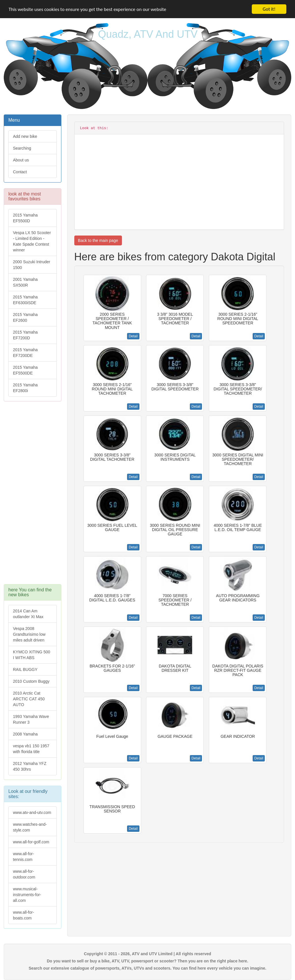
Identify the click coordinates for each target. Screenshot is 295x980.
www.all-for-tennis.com (23, 857)
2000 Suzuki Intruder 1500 (32, 265)
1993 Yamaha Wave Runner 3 (31, 719)
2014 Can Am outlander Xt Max (28, 614)
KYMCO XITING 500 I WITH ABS (32, 655)
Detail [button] (133, 336)
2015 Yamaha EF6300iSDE (25, 300)
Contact (20, 172)
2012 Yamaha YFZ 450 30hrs (30, 766)
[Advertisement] (33, 496)
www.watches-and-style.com (30, 827)
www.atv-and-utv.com (32, 812)
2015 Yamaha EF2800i (25, 388)
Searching (22, 148)
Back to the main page (98, 240)
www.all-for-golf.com (31, 842)
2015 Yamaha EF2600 (25, 317)
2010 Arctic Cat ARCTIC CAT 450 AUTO (29, 699)
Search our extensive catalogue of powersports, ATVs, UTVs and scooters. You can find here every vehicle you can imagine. (148, 968)
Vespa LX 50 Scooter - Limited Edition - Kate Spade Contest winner (32, 241)
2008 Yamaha (25, 734)
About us (21, 160)
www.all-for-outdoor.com (24, 874)
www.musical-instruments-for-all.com (27, 895)
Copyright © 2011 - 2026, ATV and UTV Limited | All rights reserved (147, 954)
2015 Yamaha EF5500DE (25, 370)
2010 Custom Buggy (31, 681)
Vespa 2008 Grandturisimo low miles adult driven (29, 634)
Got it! (269, 9)
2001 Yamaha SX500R (25, 282)
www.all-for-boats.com (23, 915)
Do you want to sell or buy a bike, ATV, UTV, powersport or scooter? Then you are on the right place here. (147, 961)
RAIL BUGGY (25, 669)
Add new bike (25, 136)
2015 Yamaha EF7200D (25, 335)
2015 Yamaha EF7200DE (25, 353)
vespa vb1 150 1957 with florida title (31, 749)
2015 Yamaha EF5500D (25, 218)
